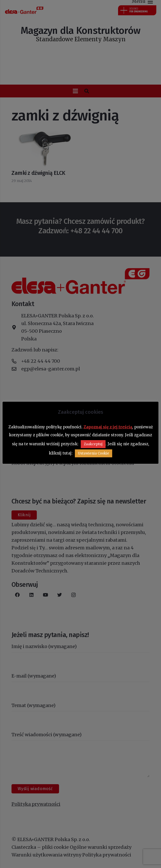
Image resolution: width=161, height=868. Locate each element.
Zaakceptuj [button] (93, 444)
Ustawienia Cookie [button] (94, 453)
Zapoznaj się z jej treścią (108, 427)
